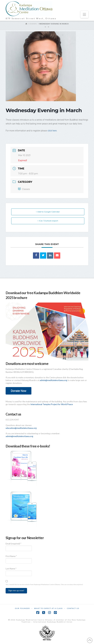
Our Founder (22, 608)
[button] (84, 14)
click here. (52, 131)
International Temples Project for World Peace (52, 404)
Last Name (11, 569)
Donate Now (19, 391)
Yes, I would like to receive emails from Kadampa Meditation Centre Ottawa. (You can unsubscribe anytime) (44, 584)
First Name (11, 556)
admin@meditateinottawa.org (53, 380)
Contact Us (73, 608)
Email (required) (13, 544)
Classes (24, 189)
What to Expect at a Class (48, 608)
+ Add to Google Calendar (48, 212)
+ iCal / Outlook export (48, 221)
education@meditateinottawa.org (21, 428)
